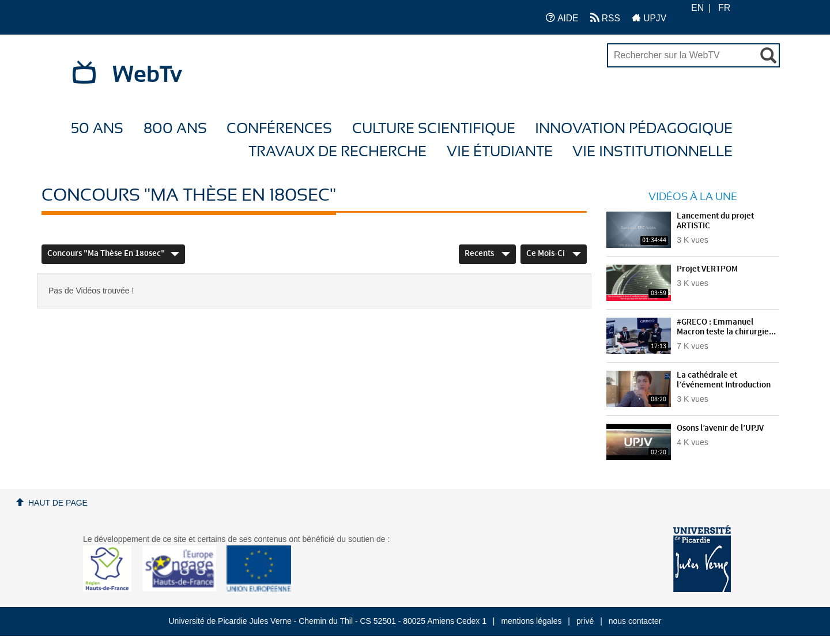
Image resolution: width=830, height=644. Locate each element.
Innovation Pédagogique (634, 129)
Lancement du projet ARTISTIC (715, 221)
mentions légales (531, 621)
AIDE (562, 18)
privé (585, 621)
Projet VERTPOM (707, 269)
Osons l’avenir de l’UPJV (720, 428)
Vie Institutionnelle (652, 152)
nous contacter (635, 621)
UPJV (649, 18)
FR (724, 8)
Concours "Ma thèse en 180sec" (113, 254)
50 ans (97, 129)
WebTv (147, 75)
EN (697, 8)
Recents (487, 254)
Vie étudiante (500, 152)
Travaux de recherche (337, 152)
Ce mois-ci (554, 254)
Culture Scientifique (434, 129)
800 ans (175, 129)
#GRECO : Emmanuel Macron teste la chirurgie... (726, 327)
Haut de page (58, 503)
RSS (605, 18)
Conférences (279, 129)
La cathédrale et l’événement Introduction (724, 380)
